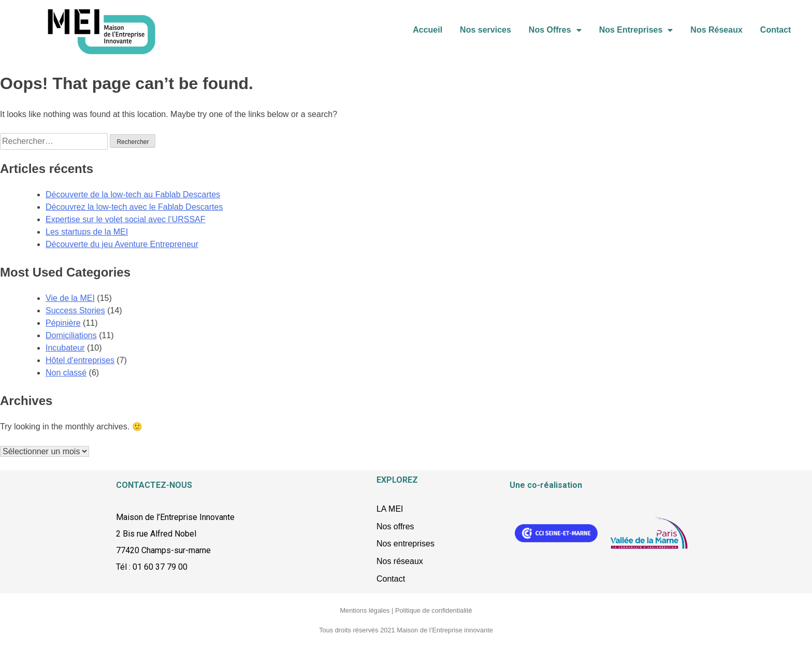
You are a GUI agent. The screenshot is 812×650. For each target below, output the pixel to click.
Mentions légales (365, 610)
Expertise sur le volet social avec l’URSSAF (126, 219)
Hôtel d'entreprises (80, 360)
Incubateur (65, 348)
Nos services (485, 30)
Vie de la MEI (70, 298)
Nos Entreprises (636, 30)
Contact (776, 30)
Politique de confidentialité (434, 610)
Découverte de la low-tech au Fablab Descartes (133, 194)
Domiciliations (71, 335)
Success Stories (75, 310)
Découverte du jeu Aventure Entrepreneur (122, 244)
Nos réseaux (400, 561)
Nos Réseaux (716, 30)
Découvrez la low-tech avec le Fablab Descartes (134, 207)
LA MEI (390, 509)
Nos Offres (555, 30)
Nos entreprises (405, 544)
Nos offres (395, 526)
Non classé (66, 373)
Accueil (427, 30)
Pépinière (63, 323)
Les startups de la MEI (87, 232)
